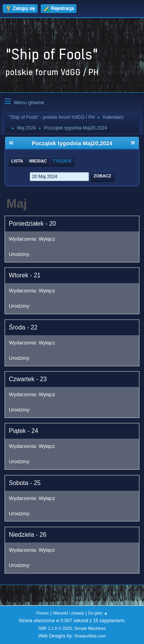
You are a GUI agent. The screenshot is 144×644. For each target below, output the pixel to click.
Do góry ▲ (98, 613)
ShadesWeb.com (90, 636)
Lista (17, 161)
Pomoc (43, 613)
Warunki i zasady (69, 613)
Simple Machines (90, 628)
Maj (17, 203)
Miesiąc (38, 161)
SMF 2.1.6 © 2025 (55, 628)
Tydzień (62, 161)
